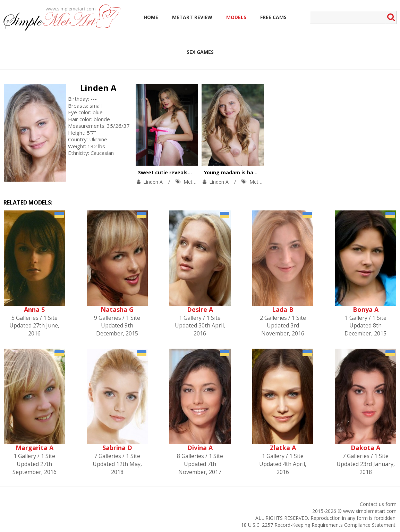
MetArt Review (192, 17)
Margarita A (35, 448)
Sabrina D (117, 448)
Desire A (200, 309)
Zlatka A (283, 448)
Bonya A (366, 309)
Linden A (98, 88)
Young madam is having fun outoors (250, 172)
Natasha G (117, 309)
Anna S (34, 309)
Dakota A (365, 448)
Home (151, 17)
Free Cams (273, 17)
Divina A (200, 448)
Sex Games (200, 52)
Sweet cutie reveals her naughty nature (188, 172)
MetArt (191, 182)
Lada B (283, 309)
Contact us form (378, 504)
